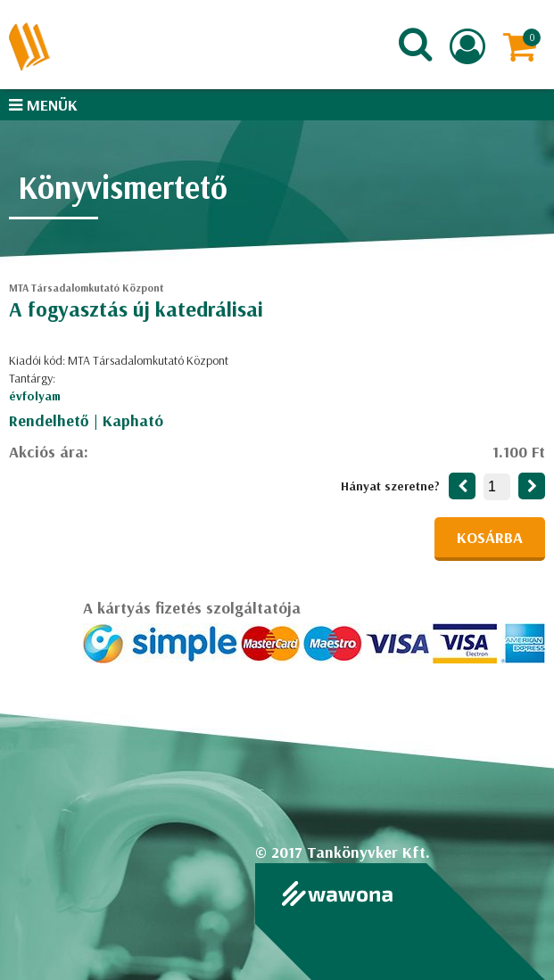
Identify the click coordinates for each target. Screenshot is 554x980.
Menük (43, 105)
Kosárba (490, 537)
